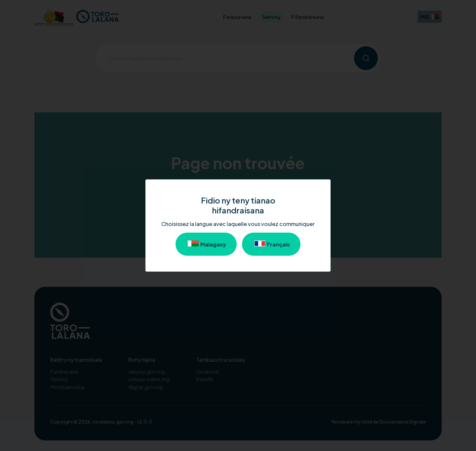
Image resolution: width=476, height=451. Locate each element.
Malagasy (206, 244)
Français (271, 244)
